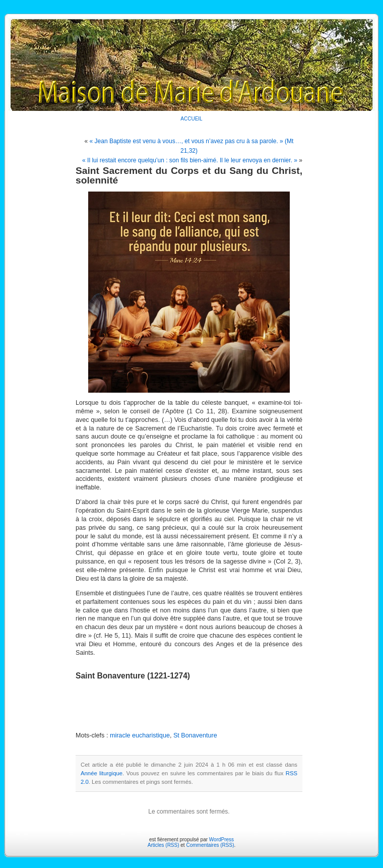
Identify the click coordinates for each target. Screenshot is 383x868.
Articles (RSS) (164, 845)
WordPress (221, 840)
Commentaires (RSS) (210, 845)
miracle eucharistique (140, 735)
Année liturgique (102, 773)
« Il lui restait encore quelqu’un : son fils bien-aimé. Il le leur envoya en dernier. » (190, 160)
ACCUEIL (191, 119)
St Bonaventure (195, 735)
